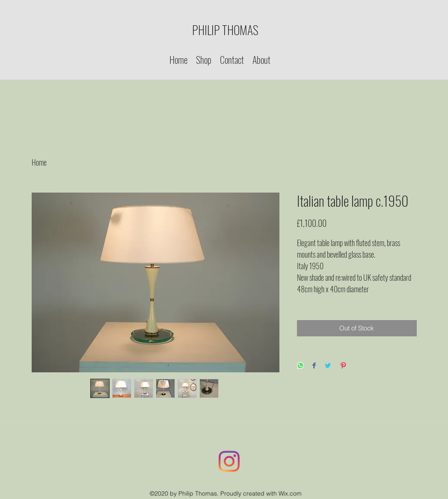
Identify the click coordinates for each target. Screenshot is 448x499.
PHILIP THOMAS (225, 30)
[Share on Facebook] (314, 366)
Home (39, 162)
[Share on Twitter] (328, 366)
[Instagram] (229, 461)
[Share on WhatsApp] (300, 366)
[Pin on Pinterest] (343, 366)
